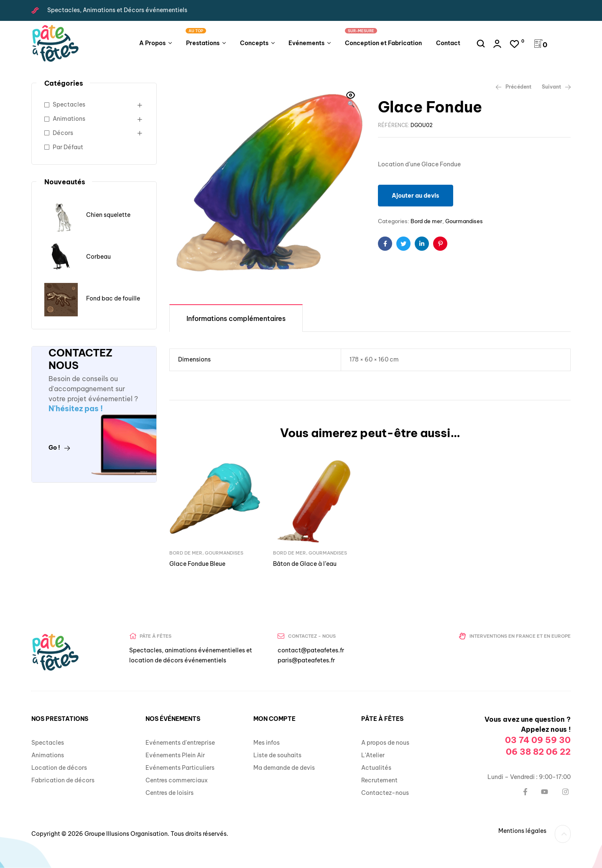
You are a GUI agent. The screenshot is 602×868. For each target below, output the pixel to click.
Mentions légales (522, 831)
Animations (69, 119)
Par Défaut (68, 147)
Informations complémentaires (236, 318)
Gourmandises (464, 221)
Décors (63, 133)
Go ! (59, 448)
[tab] (236, 318)
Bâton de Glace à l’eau (305, 564)
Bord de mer (426, 221)
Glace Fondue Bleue (197, 564)
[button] (351, 100)
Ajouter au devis (416, 196)
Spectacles (69, 104)
